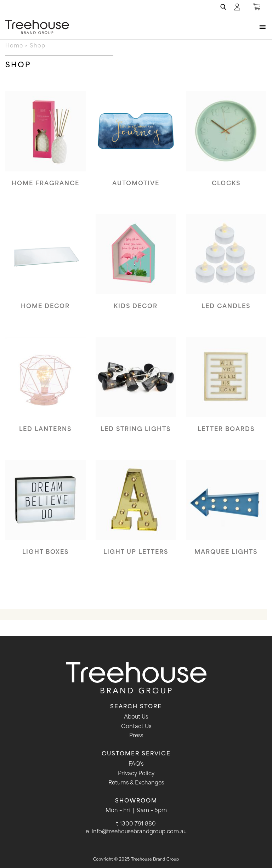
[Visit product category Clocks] (226, 144)
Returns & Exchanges (136, 783)
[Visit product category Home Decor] (46, 267)
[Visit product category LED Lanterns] (46, 390)
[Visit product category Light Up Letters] (136, 513)
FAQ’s (136, 764)
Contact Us (136, 727)
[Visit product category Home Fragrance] (46, 144)
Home (14, 46)
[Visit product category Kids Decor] (136, 267)
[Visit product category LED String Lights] (136, 390)
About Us (136, 717)
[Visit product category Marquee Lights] (226, 513)
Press (136, 736)
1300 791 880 (138, 824)
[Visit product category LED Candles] (226, 267)
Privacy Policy (136, 774)
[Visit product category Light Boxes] (46, 513)
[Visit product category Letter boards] (226, 390)
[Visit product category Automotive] (136, 144)
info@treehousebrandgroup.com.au (139, 832)
